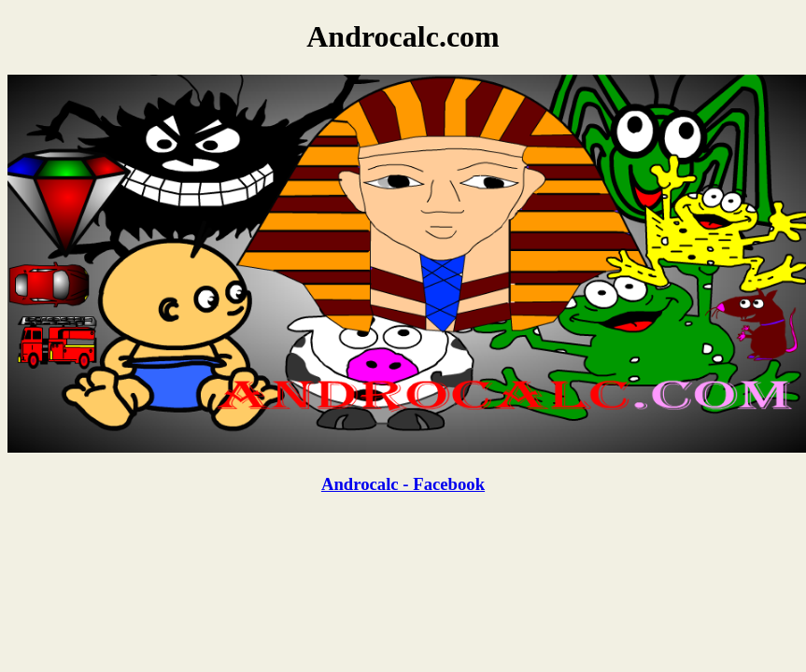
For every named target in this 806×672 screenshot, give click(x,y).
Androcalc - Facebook (403, 484)
